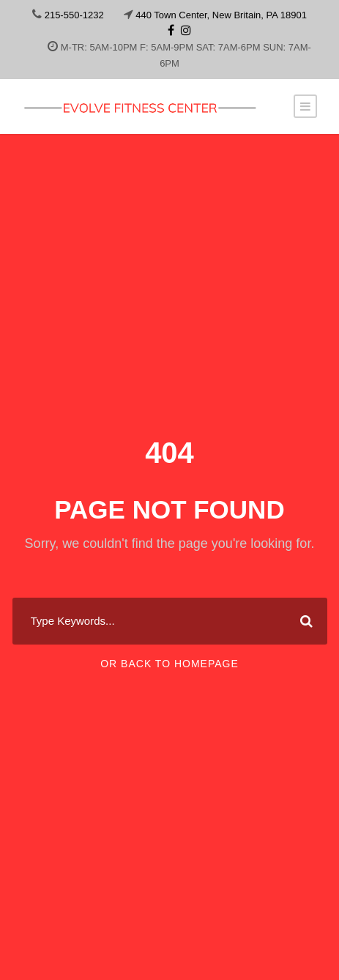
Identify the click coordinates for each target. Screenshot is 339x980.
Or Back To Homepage (169, 664)
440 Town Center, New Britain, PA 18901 (221, 15)
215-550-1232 (74, 15)
